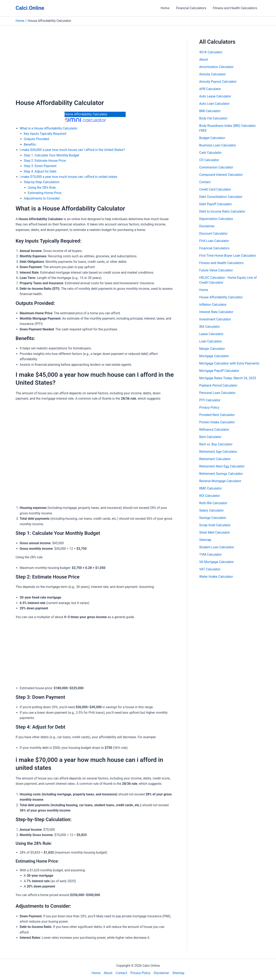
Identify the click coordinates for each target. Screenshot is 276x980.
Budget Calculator (212, 138)
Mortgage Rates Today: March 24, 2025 (228, 378)
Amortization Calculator (217, 67)
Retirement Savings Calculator (221, 474)
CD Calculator (209, 160)
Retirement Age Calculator (218, 452)
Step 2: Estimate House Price (45, 161)
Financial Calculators (191, 8)
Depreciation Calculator (216, 219)
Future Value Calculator (216, 270)
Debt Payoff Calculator (216, 204)
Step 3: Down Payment (40, 166)
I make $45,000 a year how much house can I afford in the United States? (72, 150)
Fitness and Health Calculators (235, 8)
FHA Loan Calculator (214, 241)
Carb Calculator (211, 153)
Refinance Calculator (214, 430)
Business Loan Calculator (218, 145)
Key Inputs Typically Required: (45, 134)
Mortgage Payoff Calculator (219, 371)
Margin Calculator (212, 349)
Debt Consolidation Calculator (221, 197)
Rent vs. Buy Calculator (216, 444)
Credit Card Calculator (215, 189)
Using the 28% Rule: (42, 188)
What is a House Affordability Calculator (49, 128)
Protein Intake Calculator (217, 422)
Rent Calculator (210, 437)
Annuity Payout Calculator (218, 82)
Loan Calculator (211, 341)
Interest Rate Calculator (216, 312)
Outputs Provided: (37, 139)
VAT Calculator (210, 569)
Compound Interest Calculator (221, 175)
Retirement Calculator (215, 459)
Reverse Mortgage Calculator (220, 481)
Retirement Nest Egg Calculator (222, 466)
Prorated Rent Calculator (217, 415)
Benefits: (30, 144)
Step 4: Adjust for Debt (40, 171)
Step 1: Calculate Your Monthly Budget (52, 155)
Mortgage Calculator (214, 356)
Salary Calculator (212, 510)
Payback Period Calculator (218, 385)
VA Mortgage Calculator (217, 562)
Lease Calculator (211, 334)
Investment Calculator (215, 319)
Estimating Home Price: (45, 193)
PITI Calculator (210, 400)
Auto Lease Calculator (215, 96)
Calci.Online (30, 8)
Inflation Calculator (213, 305)
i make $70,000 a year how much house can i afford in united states (69, 177)
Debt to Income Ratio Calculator (222, 211)
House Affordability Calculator (221, 297)
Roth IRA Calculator (213, 503)
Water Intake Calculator (216, 577)
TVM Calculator (211, 555)
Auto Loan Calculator (214, 104)
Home (165, 8)
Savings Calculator (213, 518)
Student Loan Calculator (217, 547)
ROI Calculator (210, 496)
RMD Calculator (211, 488)
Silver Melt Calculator (215, 532)
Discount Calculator (213, 234)
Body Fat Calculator (213, 118)
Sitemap (205, 540)
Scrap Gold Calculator (215, 525)
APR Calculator (210, 89)
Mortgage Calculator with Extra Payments (229, 363)
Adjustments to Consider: (42, 198)
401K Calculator (211, 52)
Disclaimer (207, 226)
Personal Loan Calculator (217, 393)
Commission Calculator (216, 167)
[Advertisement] (95, 69)
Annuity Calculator (213, 74)
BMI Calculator (210, 111)
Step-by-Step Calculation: (42, 182)
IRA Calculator (210, 327)
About (204, 60)
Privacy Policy (209, 407)
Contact (205, 182)
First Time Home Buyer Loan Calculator (228, 256)
